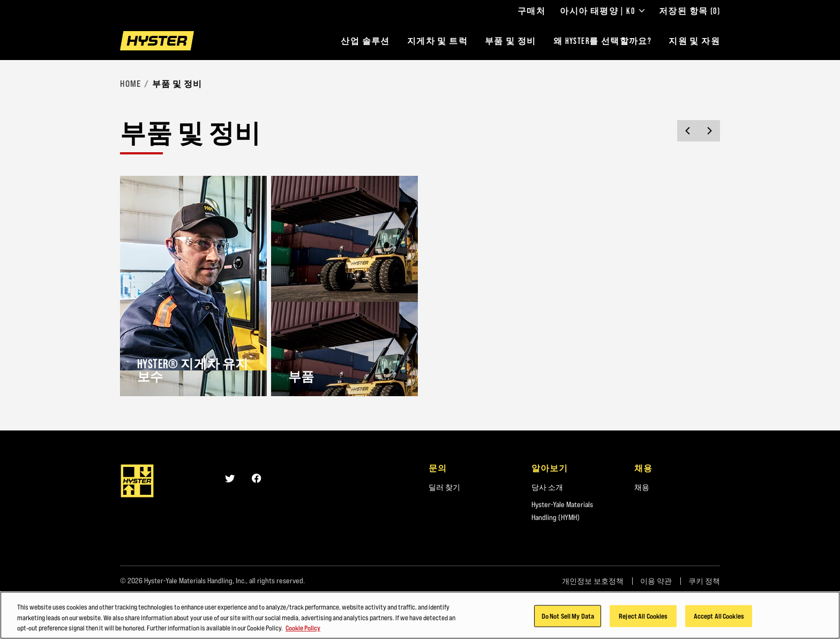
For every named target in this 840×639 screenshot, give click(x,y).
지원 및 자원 (694, 41)
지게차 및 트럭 (437, 41)
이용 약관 (656, 581)
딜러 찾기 (444, 487)
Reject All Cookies (643, 617)
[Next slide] (709, 131)
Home (130, 84)
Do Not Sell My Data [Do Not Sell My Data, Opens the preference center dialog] (568, 617)
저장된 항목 (689, 11)
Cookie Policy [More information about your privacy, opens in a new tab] (303, 629)
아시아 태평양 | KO (602, 11)
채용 (642, 487)
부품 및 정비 (511, 41)
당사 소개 (547, 487)
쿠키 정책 (704, 581)
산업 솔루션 (365, 41)
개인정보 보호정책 (593, 581)
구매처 (531, 11)
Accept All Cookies (719, 617)
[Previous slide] (688, 131)
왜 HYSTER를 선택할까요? (602, 41)
